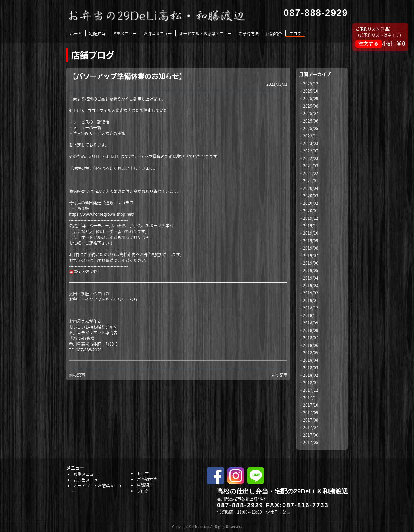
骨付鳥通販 (79, 208)
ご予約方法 (249, 33)
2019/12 (311, 218)
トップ (143, 473)
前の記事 (77, 375)
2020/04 (311, 188)
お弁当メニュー (158, 33)
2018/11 (311, 315)
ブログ (295, 33)
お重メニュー (124, 33)
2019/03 (311, 285)
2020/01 (311, 210)
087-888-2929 (240, 505)
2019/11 (311, 225)
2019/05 (311, 270)
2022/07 (311, 151)
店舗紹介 (274, 33)
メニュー (75, 468)
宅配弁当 (97, 33)
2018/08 (311, 330)
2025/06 (311, 121)
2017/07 (311, 427)
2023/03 (311, 143)
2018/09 (311, 323)
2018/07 (311, 338)
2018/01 (311, 382)
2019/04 (311, 278)
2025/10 (311, 91)
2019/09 (311, 240)
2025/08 (311, 106)
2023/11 (311, 136)
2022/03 (311, 158)
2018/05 (311, 353)
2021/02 (311, 173)
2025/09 (311, 98)
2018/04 (311, 360)
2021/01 (311, 181)
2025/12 (311, 83)
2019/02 (311, 293)
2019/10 (311, 233)
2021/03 (311, 166)
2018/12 (311, 308)
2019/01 (311, 300)
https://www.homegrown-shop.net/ (101, 214)
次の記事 (279, 375)
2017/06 (311, 435)
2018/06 (311, 345)
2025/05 (311, 128)
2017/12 (311, 390)
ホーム (76, 33)
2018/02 (311, 375)
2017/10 (311, 405)
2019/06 (311, 263)
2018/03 (311, 368)
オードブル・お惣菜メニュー (205, 33)
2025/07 (311, 113)
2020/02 (311, 203)
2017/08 (311, 420)
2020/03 (311, 196)
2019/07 (311, 255)
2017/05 (311, 442)
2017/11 (311, 397)
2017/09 (311, 412)
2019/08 (311, 248)
